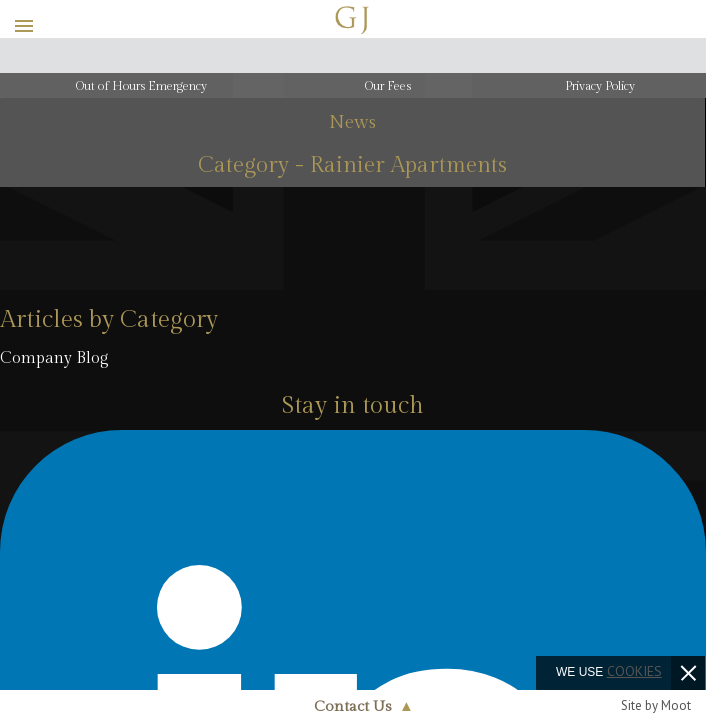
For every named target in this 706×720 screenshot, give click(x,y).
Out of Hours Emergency (141, 86)
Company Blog (54, 358)
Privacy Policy (600, 86)
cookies (634, 671)
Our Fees (388, 86)
